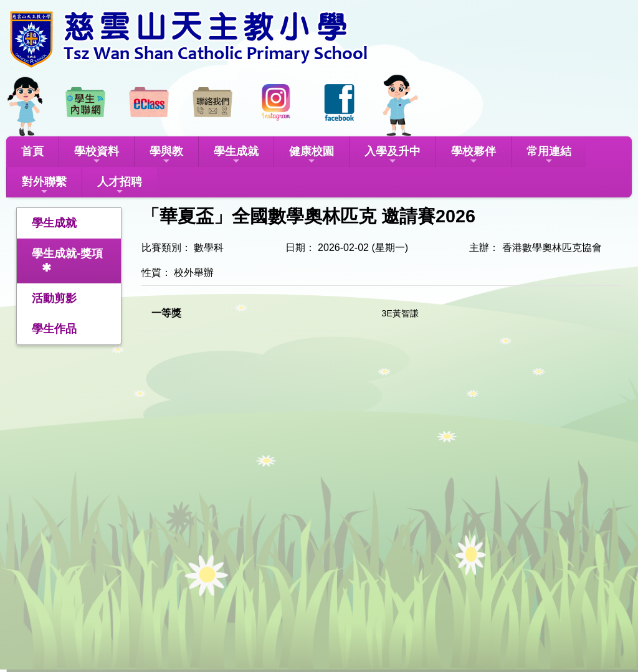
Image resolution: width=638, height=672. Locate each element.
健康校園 (312, 155)
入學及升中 (393, 155)
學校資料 (97, 155)
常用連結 (549, 155)
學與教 (166, 155)
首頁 (32, 151)
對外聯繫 (44, 186)
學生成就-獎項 (67, 253)
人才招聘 (120, 186)
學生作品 (54, 329)
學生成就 (236, 155)
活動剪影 (54, 298)
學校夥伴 (474, 155)
